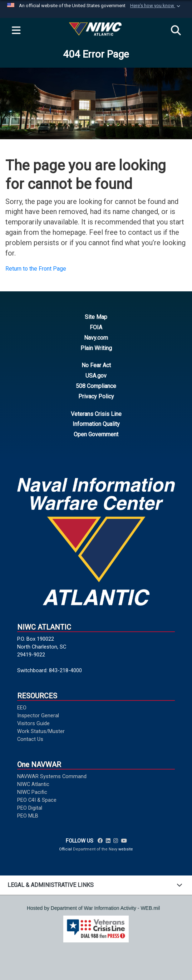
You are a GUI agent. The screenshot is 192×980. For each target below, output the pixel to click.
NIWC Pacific (32, 792)
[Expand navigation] (16, 31)
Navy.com (96, 338)
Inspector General (38, 715)
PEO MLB (28, 816)
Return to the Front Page (36, 269)
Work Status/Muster (41, 731)
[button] (156, 6)
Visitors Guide (33, 723)
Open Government (96, 434)
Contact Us (30, 739)
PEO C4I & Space (37, 800)
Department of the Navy (95, 849)
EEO (22, 708)
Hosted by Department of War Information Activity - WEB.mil (93, 908)
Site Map (96, 317)
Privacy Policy (96, 396)
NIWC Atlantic (33, 784)
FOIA (96, 327)
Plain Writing (96, 348)
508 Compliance (96, 386)
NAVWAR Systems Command (52, 776)
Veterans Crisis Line (96, 414)
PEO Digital (30, 808)
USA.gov (96, 376)
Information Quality (96, 424)
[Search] (176, 31)
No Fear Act (96, 365)
